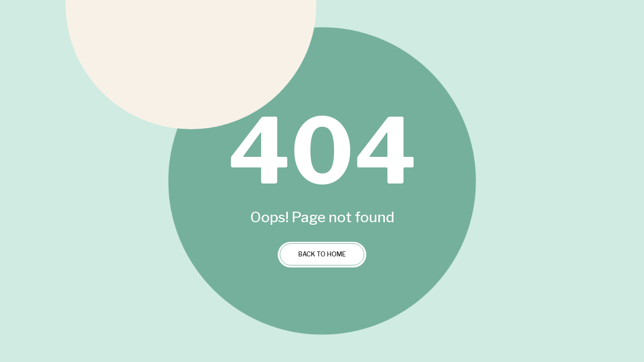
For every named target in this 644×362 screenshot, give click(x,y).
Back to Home (322, 254)
